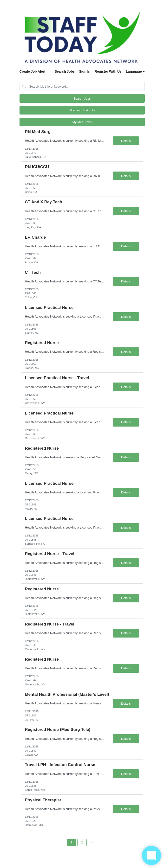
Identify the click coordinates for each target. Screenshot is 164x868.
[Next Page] (93, 842)
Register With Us (108, 71)
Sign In (85, 71)
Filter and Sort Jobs (82, 110)
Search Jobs (65, 71)
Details (126, 141)
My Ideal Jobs (82, 122)
